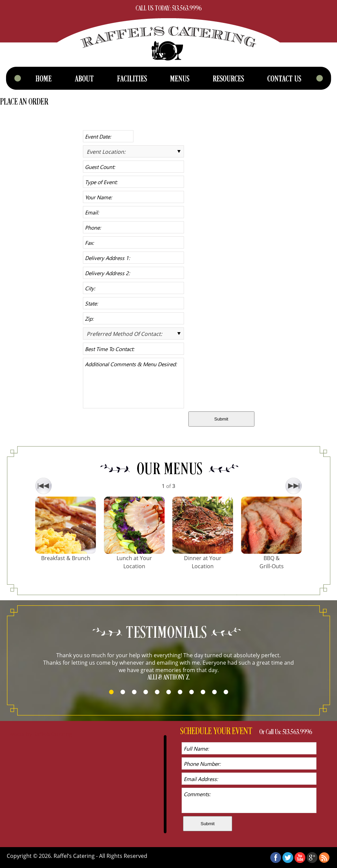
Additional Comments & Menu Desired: (133, 383)
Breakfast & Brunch (66, 558)
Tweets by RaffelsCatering (39, 734)
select (179, 151)
